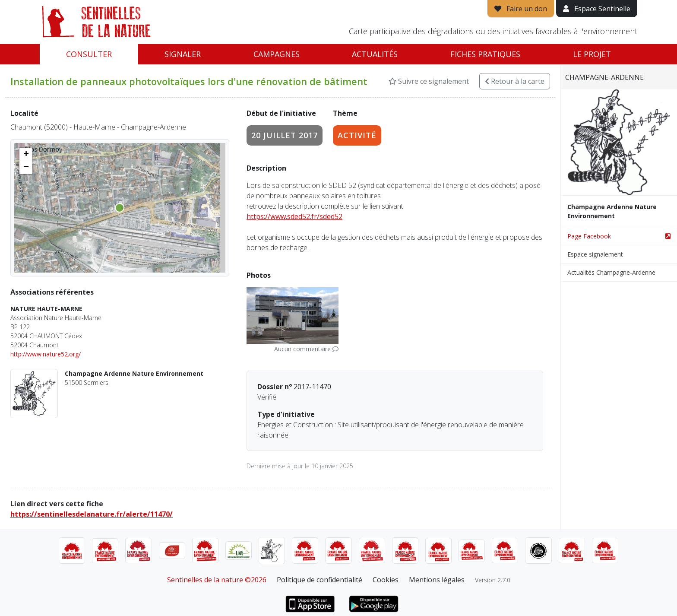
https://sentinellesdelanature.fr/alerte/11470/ (92, 514)
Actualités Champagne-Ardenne (611, 272)
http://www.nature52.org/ (46, 354)
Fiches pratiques (485, 54)
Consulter (89, 54)
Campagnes (277, 54)
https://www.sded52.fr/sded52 (294, 216)
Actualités (375, 54)
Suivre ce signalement (429, 81)
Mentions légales (437, 580)
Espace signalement (595, 254)
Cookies (386, 580)
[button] (26, 155)
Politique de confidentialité (320, 580)
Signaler (183, 54)
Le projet (592, 54)
